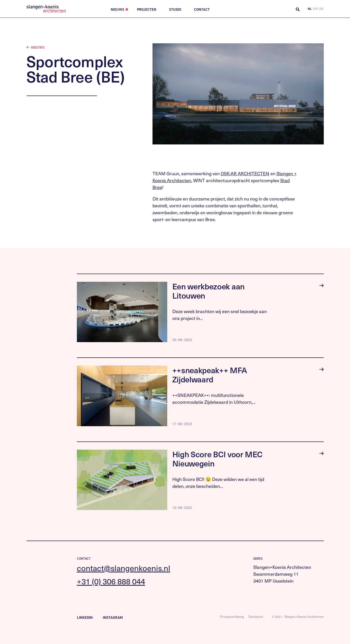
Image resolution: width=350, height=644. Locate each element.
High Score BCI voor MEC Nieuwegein (218, 459)
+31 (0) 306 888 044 (111, 581)
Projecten (147, 9)
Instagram (113, 617)
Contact (202, 9)
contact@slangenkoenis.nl (124, 568)
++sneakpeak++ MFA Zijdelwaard (210, 375)
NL (310, 9)
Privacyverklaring (232, 616)
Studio (175, 9)
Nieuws (117, 9)
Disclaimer (256, 616)
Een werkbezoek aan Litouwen (208, 291)
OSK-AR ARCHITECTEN (245, 173)
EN (316, 9)
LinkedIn (85, 617)
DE (322, 9)
